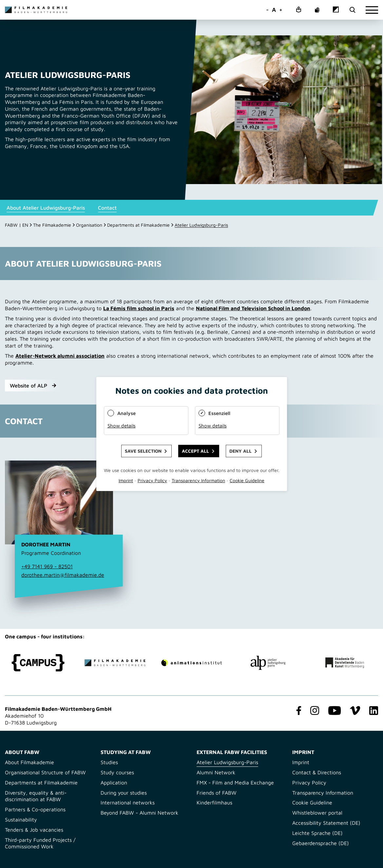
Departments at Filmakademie (138, 225)
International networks (128, 802)
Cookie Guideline (312, 802)
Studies (109, 762)
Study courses (117, 772)
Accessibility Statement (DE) (326, 823)
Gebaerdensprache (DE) (321, 843)
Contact (107, 208)
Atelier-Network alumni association (60, 356)
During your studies (124, 793)
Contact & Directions (317, 772)
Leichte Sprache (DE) (317, 833)
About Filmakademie (29, 762)
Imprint (301, 762)
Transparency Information (323, 793)
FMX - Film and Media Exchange (235, 783)
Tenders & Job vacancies (34, 830)
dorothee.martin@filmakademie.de (63, 575)
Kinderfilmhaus (214, 802)
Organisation (89, 225)
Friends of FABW (217, 793)
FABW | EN (17, 225)
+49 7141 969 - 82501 (47, 566)
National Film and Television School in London (253, 308)
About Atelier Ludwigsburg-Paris (46, 208)
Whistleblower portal (317, 813)
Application (114, 783)
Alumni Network (216, 772)
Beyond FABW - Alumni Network (139, 813)
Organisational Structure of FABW (45, 772)
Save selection (143, 451)
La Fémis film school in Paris (139, 308)
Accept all (195, 451)
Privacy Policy (309, 783)
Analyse (126, 413)
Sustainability (21, 820)
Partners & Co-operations (35, 809)
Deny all (240, 451)
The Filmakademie (52, 225)
